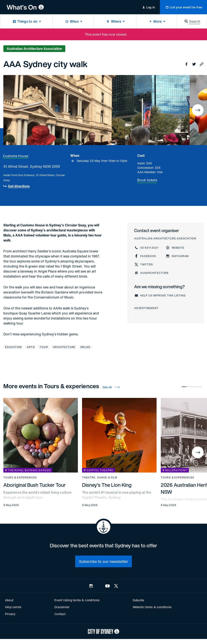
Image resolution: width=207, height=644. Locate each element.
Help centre (13, 607)
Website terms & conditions (152, 607)
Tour (44, 347)
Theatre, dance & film (100, 478)
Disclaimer (62, 607)
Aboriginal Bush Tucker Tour (35, 485)
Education (13, 347)
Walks (85, 347)
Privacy (10, 614)
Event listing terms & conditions (77, 600)
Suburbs (138, 600)
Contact (60, 614)
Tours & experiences (20, 478)
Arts (31, 347)
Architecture (64, 347)
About (9, 600)
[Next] (198, 110)
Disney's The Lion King (107, 485)
